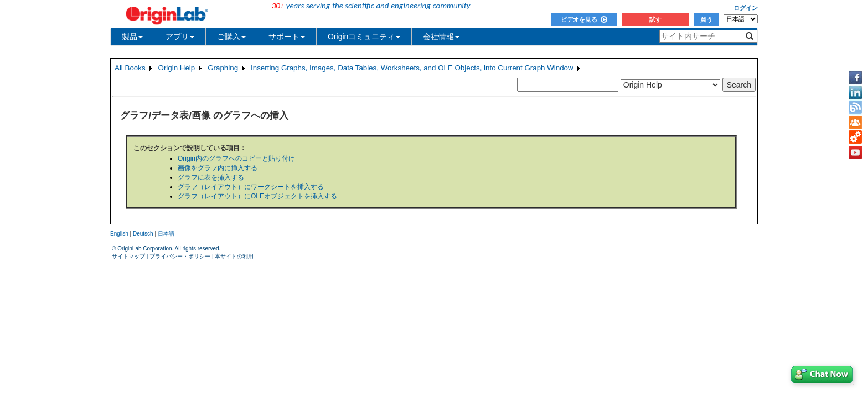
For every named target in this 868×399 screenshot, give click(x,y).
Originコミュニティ (364, 37)
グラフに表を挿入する (211, 177)
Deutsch (143, 234)
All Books (130, 68)
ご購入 (231, 37)
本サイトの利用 (234, 256)
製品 (132, 37)
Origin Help (177, 68)
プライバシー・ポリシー (180, 256)
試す (655, 19)
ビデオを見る (584, 19)
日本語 (166, 234)
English (119, 234)
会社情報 (441, 37)
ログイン (746, 8)
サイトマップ (128, 256)
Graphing (223, 68)
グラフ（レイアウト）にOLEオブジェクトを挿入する (257, 196)
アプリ (180, 37)
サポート (287, 37)
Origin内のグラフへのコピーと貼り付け (236, 158)
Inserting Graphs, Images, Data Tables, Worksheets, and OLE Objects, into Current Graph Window (412, 68)
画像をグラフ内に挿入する (218, 168)
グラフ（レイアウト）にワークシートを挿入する (251, 187)
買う (706, 19)
